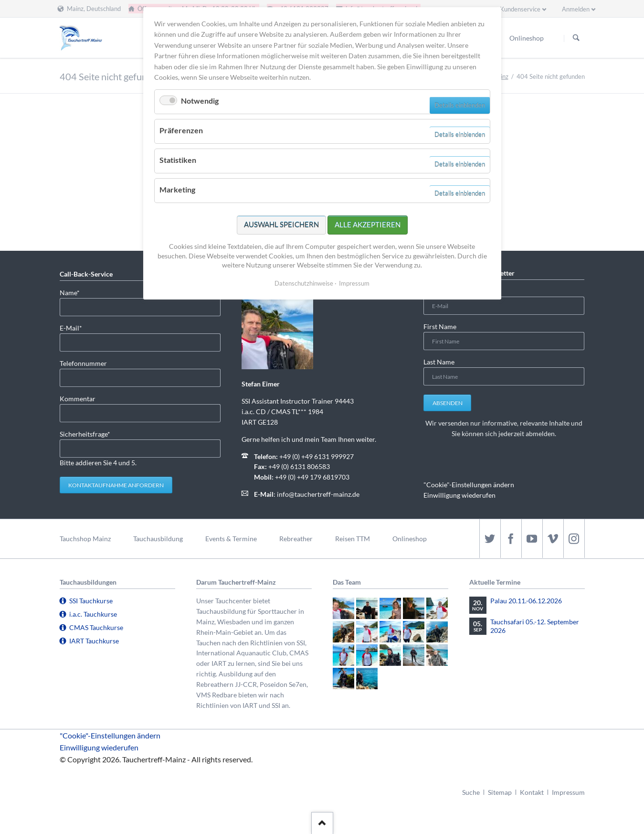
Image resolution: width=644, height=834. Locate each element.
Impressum (568, 792)
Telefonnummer (83, 363)
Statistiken (178, 160)
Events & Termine (231, 539)
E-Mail (75, 327)
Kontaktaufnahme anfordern (116, 485)
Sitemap (500, 792)
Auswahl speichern (281, 225)
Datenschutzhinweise (304, 283)
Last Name (439, 362)
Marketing (177, 189)
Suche (471, 792)
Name (75, 292)
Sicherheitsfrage (85, 433)
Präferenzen (181, 130)
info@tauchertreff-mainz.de (318, 494)
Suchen (576, 38)
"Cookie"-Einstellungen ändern (469, 485)
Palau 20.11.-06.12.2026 (526, 601)
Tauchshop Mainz (85, 539)
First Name (440, 326)
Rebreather (296, 539)
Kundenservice (520, 9)
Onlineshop (410, 539)
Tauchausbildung (158, 539)
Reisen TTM (353, 539)
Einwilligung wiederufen (459, 495)
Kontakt (532, 792)
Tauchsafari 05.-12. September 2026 (535, 626)
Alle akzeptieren (368, 225)
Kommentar (78, 399)
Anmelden (576, 9)
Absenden (448, 403)
